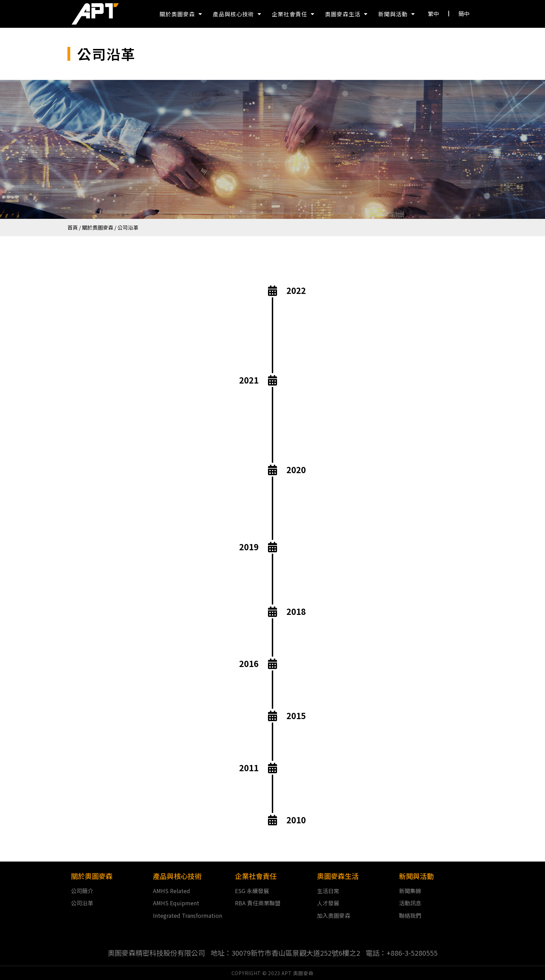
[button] (434, 14)
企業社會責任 (293, 14)
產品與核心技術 (237, 14)
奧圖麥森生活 (346, 14)
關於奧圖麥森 (181, 14)
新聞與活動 (397, 14)
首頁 (73, 227)
